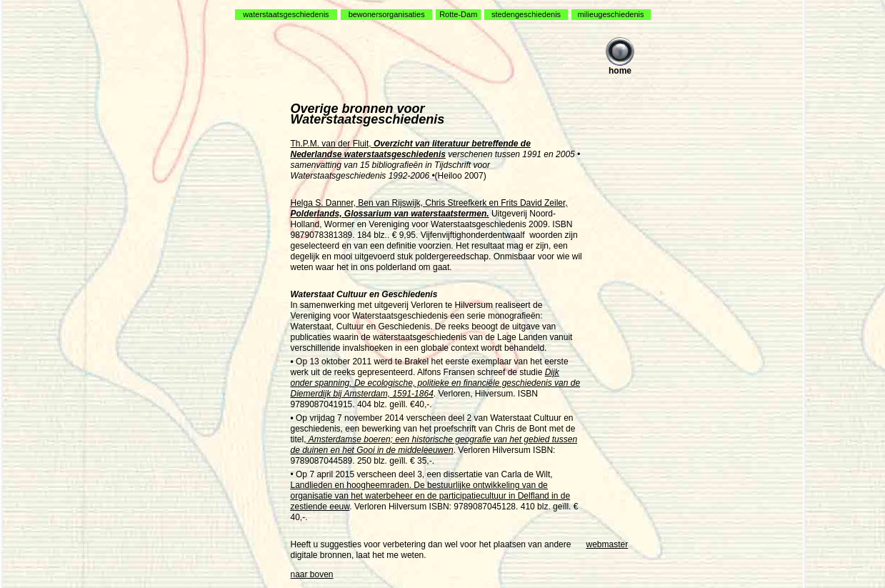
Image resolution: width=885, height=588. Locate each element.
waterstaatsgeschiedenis (286, 14)
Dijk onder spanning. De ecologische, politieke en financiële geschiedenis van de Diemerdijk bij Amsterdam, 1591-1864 (436, 383)
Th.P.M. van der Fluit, (411, 149)
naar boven (312, 574)
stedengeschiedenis (526, 14)
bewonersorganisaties (387, 14)
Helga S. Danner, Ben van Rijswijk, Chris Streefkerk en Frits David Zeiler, (429, 208)
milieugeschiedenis (611, 14)
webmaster (607, 544)
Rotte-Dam (458, 14)
